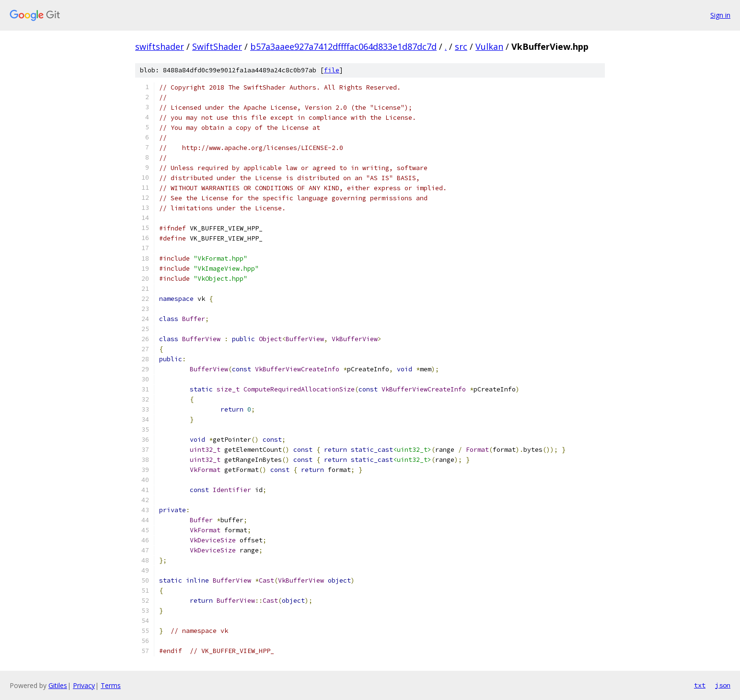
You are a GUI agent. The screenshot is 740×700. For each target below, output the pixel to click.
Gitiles (58, 685)
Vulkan (489, 46)
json (723, 685)
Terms (111, 685)
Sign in (720, 15)
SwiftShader (217, 46)
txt (700, 685)
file (332, 70)
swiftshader (160, 46)
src (461, 46)
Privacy (84, 685)
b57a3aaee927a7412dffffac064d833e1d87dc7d (343, 46)
